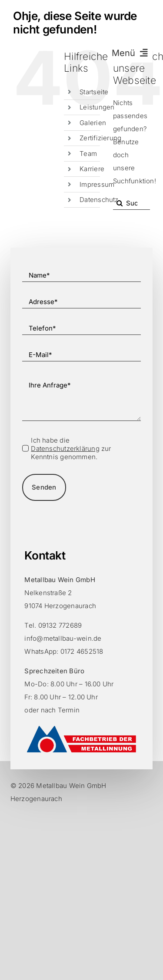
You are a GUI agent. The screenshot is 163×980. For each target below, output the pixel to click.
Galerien (93, 123)
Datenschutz (99, 200)
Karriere (92, 169)
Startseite (94, 92)
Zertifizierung (100, 138)
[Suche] (120, 203)
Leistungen (97, 107)
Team (88, 154)
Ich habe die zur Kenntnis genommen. (71, 449)
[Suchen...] (131, 203)
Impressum (97, 184)
